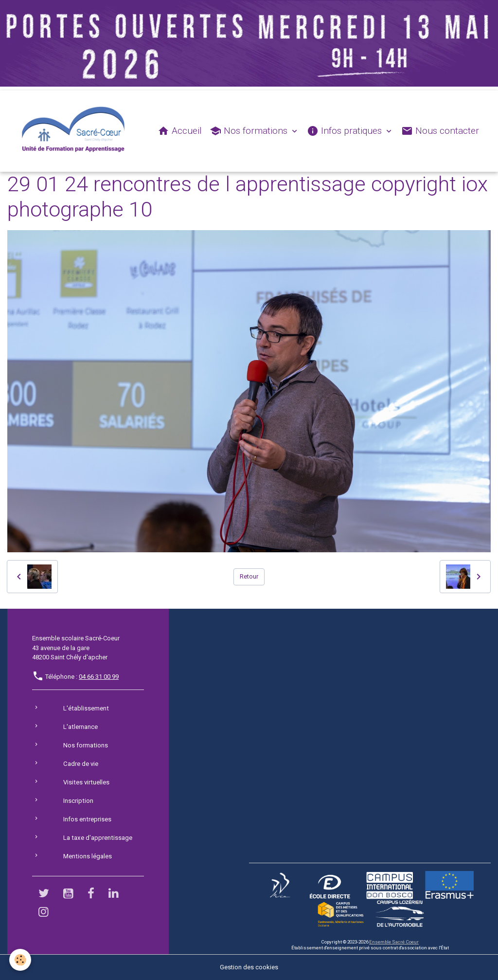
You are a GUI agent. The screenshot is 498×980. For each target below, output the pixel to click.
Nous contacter (440, 131)
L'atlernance (80, 727)
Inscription (78, 801)
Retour (249, 577)
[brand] (75, 131)
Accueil (180, 131)
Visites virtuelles (86, 783)
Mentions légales (87, 857)
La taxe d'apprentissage (97, 838)
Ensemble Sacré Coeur (393, 942)
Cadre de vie (80, 764)
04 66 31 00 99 (99, 677)
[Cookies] (21, 960)
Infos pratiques (346, 131)
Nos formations (250, 131)
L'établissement (86, 709)
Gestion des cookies (249, 968)
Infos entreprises (87, 820)
